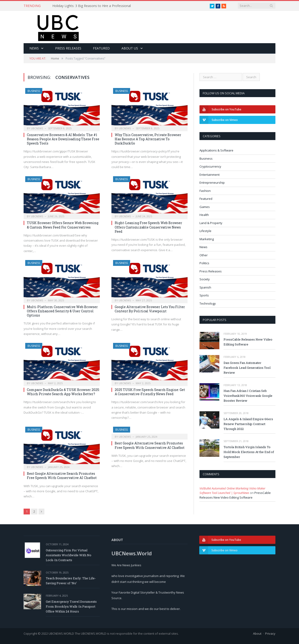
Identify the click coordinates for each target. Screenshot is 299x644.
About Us (130, 48)
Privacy (270, 633)
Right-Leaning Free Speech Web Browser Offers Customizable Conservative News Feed (148, 227)
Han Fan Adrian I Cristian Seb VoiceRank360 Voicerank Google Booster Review (248, 396)
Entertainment (210, 175)
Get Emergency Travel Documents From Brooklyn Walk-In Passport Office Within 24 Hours (71, 606)
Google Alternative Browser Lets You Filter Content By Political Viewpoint (150, 309)
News (34, 48)
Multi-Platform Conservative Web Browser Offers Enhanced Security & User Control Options (62, 311)
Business (34, 91)
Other (204, 255)
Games (205, 207)
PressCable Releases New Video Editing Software (248, 342)
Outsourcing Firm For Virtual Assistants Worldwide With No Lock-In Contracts (69, 555)
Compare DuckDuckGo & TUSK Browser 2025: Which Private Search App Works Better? (63, 392)
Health (204, 215)
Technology (208, 303)
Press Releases (68, 48)
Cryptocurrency (210, 166)
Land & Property (211, 223)
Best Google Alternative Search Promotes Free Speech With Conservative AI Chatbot (62, 476)
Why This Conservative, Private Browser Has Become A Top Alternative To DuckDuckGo (148, 139)
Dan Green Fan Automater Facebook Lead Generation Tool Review (247, 368)
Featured (101, 48)
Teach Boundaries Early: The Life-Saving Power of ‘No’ (71, 581)
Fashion (205, 191)
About (257, 633)
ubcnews (37, 128)
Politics (204, 263)
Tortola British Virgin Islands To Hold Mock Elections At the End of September (249, 452)
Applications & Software (216, 150)
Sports (204, 295)
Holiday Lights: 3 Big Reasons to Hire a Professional (92, 6)
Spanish (205, 287)
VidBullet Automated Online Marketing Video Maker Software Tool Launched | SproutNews (232, 491)
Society (205, 279)
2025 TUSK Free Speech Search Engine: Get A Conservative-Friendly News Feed (150, 392)
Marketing (207, 239)
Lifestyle (205, 231)
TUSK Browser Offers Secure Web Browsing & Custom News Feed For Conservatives (63, 225)
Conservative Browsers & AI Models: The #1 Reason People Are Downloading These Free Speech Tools (63, 139)
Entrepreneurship (212, 183)
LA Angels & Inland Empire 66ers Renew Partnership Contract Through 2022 (248, 424)
